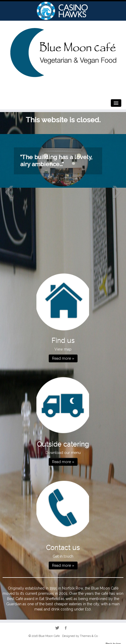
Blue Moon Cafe (49, 636)
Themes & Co (89, 636)
